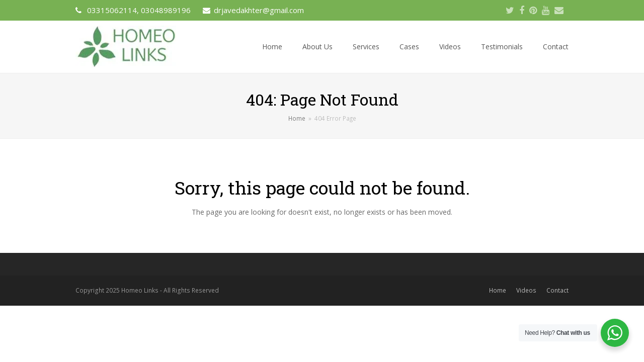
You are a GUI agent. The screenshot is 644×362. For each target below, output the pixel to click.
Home (498, 290)
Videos (526, 290)
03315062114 (112, 10)
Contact (557, 290)
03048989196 (166, 10)
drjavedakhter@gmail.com (259, 10)
